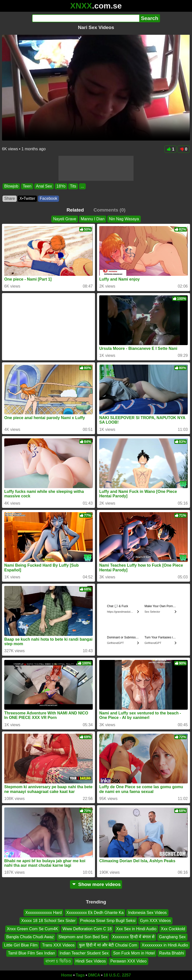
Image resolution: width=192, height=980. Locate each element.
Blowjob (11, 186)
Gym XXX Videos (155, 921)
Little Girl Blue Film (21, 945)
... (82, 186)
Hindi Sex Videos (91, 961)
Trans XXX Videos (58, 945)
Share (10, 198)
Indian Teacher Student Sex (84, 953)
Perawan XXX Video (128, 961)
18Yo (61, 186)
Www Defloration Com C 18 (87, 929)
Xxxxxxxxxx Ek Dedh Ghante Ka (95, 913)
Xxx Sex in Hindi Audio (136, 929)
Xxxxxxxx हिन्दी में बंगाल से (133, 937)
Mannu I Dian (93, 219)
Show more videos (96, 884)
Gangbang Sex (172, 937)
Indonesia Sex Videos (147, 913)
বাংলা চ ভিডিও (58, 961)
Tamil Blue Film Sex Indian (32, 953)
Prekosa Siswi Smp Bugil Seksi (108, 921)
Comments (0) (109, 210)
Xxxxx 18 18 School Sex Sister (48, 921)
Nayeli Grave (64, 219)
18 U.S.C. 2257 (117, 975)
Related (75, 210)
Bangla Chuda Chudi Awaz (30, 937)
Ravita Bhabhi (172, 953)
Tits (73, 186)
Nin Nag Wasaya (124, 219)
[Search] (86, 18)
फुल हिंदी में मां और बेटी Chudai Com (108, 945)
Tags (80, 975)
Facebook (48, 198)
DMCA (94, 975)
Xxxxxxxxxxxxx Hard (43, 913)
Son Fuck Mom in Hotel (134, 953)
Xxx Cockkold (173, 929)
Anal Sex (44, 186)
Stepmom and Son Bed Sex (83, 937)
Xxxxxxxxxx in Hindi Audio (165, 945)
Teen (27, 186)
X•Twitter (27, 198)
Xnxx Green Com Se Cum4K (33, 929)
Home (67, 975)
